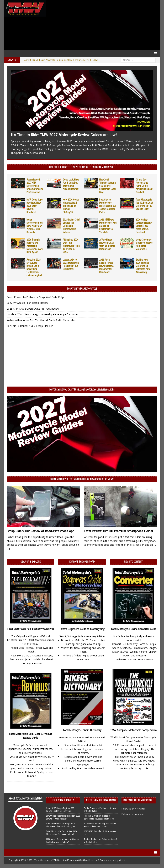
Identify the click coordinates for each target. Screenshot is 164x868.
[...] (46, 153)
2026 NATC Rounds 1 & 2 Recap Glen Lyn (30, 326)
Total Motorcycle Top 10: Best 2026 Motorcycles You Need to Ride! (62, 833)
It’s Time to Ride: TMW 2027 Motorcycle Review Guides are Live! (64, 135)
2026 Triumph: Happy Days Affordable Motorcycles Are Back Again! (35, 246)
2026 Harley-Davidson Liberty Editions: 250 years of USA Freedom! (144, 226)
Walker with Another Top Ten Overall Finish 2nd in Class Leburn (42, 320)
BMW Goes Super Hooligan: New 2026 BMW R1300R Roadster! (35, 206)
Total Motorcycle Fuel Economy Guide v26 (31, 629)
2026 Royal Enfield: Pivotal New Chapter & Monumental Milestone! (106, 266)
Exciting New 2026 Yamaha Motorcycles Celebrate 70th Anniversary (143, 266)
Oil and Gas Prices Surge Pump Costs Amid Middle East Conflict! (144, 186)
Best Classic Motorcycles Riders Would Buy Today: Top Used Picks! (108, 206)
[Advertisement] (102, 25)
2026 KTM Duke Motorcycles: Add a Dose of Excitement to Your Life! (108, 226)
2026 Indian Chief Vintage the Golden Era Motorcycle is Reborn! (71, 226)
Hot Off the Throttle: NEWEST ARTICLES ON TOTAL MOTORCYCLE (82, 167)
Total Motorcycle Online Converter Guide (133, 629)
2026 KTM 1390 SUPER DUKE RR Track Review (33, 309)
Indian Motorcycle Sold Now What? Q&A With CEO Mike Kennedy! (35, 226)
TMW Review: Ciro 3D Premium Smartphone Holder (118, 531)
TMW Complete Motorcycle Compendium (133, 730)
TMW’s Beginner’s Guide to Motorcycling (82, 629)
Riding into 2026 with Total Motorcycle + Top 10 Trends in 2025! (71, 246)
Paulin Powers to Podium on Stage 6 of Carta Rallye (36, 297)
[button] (155, 53)
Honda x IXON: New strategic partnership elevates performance (42, 314)
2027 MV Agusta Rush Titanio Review (27, 303)
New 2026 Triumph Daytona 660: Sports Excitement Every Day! (108, 186)
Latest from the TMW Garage (101, 800)
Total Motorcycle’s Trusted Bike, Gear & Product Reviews (82, 479)
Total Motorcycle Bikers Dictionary (82, 730)
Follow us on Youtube (133, 814)
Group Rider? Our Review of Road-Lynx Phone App (41, 531)
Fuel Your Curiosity (63, 800)
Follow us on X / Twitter (133, 809)
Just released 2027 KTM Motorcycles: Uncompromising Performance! (35, 186)
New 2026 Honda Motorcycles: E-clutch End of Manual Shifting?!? (71, 206)
